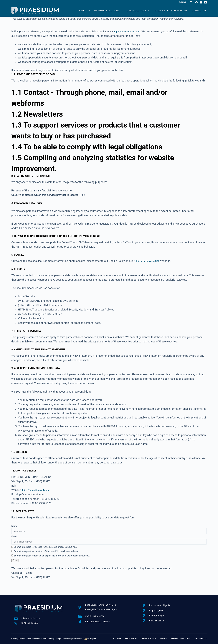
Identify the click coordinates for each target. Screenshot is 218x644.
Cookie (163, 639)
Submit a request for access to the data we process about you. (44, 547)
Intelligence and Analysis (171, 11)
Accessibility (200, 639)
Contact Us (199, 11)
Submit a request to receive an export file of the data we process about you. (51, 556)
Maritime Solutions (108, 11)
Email (14, 536)
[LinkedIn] (206, 2)
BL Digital (92, 639)
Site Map (117, 639)
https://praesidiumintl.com (129, 32)
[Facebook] (196, 2)
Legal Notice (131, 639)
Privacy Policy (149, 639)
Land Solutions (138, 11)
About (85, 11)
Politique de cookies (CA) (149, 261)
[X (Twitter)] (201, 2)
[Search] (191, 2)
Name (14, 526)
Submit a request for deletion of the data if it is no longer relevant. (46, 551)
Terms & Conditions (180, 639)
